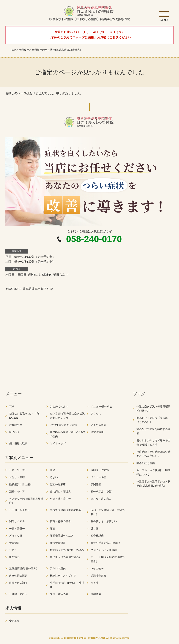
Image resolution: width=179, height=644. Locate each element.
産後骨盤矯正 (58, 544)
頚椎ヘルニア (17, 493)
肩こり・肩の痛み (101, 500)
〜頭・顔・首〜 (18, 471)
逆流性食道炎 (98, 577)
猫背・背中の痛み (60, 523)
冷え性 (95, 584)
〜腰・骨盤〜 (17, 530)
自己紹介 (14, 433)
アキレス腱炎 (58, 570)
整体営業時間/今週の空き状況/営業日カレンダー (68, 417)
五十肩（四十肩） (20, 511)
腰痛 (53, 530)
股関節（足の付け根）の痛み (67, 551)
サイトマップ (58, 445)
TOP (13, 50)
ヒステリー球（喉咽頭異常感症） (26, 502)
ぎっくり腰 (16, 537)
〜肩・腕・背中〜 (60, 500)
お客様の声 (16, 426)
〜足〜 (13, 551)
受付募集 (14, 622)
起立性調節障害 (18, 577)
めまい (54, 479)
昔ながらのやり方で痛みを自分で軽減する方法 (153, 444)
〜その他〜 (97, 570)
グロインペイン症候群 (104, 551)
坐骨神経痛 (97, 537)
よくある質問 (98, 426)
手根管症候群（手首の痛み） (67, 511)
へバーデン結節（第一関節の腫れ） (108, 513)
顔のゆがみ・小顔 (101, 493)
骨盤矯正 (14, 544)
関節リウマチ (17, 523)
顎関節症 (96, 486)
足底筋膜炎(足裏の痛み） (24, 570)
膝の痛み (14, 558)
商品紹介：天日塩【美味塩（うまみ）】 (152, 421)
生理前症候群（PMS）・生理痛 (67, 586)
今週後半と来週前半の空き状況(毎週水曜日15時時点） (153, 485)
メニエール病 (98, 479)
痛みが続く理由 (146, 465)
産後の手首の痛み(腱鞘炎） (107, 544)
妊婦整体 (96, 595)
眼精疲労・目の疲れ (21, 486)
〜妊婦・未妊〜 (18, 595)
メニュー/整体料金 (101, 408)
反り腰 (95, 530)
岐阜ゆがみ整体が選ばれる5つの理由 (68, 436)
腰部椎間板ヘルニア (62, 537)
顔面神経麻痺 (58, 486)
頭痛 (53, 471)
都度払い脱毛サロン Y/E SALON (24, 417)
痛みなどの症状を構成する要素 (153, 433)
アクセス (96, 415)
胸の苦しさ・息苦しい (104, 523)
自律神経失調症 (18, 584)
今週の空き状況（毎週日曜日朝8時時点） (153, 410)
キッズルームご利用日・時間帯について (153, 474)
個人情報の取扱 (18, 445)
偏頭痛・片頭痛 (100, 471)
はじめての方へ (59, 408)
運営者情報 (97, 433)
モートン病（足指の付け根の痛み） (108, 561)
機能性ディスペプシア (63, 577)
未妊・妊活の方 (59, 595)
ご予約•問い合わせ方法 (63, 426)
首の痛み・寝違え (60, 493)
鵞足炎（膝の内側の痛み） (66, 558)
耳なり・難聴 (17, 479)
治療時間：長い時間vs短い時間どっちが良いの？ (153, 455)
